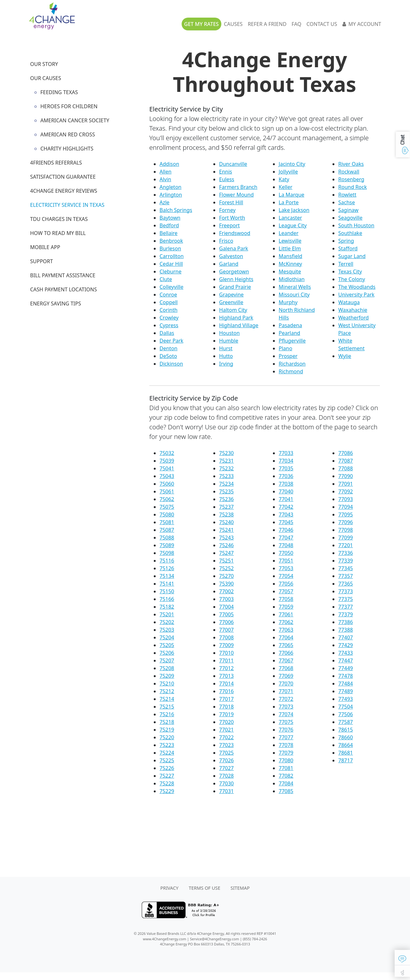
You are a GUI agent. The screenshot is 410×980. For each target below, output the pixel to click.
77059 (286, 607)
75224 (167, 753)
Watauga (349, 302)
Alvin (165, 179)
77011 (226, 660)
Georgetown (234, 271)
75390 (226, 584)
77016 (226, 691)
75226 (167, 768)
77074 (286, 714)
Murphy (288, 302)
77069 (286, 676)
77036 (286, 476)
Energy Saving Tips (56, 304)
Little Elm (290, 248)
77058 (286, 599)
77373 (346, 591)
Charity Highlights (67, 149)
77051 (286, 561)
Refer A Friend (267, 24)
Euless (227, 179)
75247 (226, 553)
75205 (167, 645)
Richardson (292, 364)
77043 (286, 514)
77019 (226, 714)
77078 (286, 745)
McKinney (290, 264)
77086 (346, 453)
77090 (346, 476)
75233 (226, 476)
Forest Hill (231, 202)
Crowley (169, 318)
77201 (346, 545)
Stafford (348, 248)
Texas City (350, 271)
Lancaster (290, 218)
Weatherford (353, 318)
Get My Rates (201, 24)
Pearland (289, 333)
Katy (284, 179)
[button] (402, 958)
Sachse (347, 202)
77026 (226, 760)
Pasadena (290, 325)
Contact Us (322, 24)
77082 (286, 776)
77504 (346, 707)
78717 (346, 760)
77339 (346, 561)
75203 (167, 630)
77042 (286, 507)
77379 (346, 614)
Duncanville (233, 164)
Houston (229, 333)
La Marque (291, 195)
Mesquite (290, 271)
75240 (226, 522)
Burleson (170, 248)
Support (41, 261)
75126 (167, 568)
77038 (286, 484)
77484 (346, 684)
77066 (286, 653)
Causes (233, 24)
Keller (286, 187)
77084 (286, 783)
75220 (167, 737)
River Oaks (351, 164)
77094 (346, 507)
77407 (346, 637)
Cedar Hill (171, 264)
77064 (286, 637)
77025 (226, 753)
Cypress (169, 325)
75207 (167, 660)
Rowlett (347, 195)
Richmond (291, 371)
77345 (346, 568)
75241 (226, 530)
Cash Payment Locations (64, 289)
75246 (226, 545)
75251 (226, 561)
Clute (166, 279)
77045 (286, 522)
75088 (167, 538)
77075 (286, 722)
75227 (167, 776)
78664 (346, 745)
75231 (226, 461)
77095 (346, 514)
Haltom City (233, 310)
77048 (286, 545)
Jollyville (288, 172)
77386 (346, 622)
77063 (286, 630)
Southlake (350, 233)
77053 (286, 568)
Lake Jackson (294, 210)
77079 (286, 753)
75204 (167, 637)
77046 (286, 530)
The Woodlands (357, 287)
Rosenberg (351, 179)
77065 (286, 645)
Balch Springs (176, 210)
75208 (167, 668)
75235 (226, 491)
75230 (226, 453)
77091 (346, 484)
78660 (346, 737)
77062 (286, 622)
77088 (346, 468)
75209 (167, 676)
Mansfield (291, 256)
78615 (346, 730)
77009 (226, 645)
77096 (346, 522)
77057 (286, 591)
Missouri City (294, 295)
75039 (167, 461)
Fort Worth (232, 218)
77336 (346, 553)
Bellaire (168, 233)
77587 (346, 722)
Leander (289, 233)
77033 (286, 453)
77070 (286, 684)
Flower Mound (236, 195)
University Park (356, 295)
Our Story (44, 64)
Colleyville (171, 287)
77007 (226, 630)
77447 (346, 660)
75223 (167, 745)
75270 (226, 576)
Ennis (225, 172)
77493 (346, 699)
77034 (286, 461)
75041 (167, 468)
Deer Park (171, 341)
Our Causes (46, 78)
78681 (346, 753)
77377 (346, 607)
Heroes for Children (69, 106)
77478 (346, 676)
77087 (346, 461)
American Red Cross (68, 134)
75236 (226, 499)
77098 (346, 530)
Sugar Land (352, 256)
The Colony (352, 279)
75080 (167, 514)
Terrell (346, 264)
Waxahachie (353, 310)
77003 (226, 599)
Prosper (288, 356)
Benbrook (171, 241)
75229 (167, 791)
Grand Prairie (235, 287)
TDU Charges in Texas (59, 219)
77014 (226, 684)
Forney (227, 210)
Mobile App (45, 247)
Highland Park (236, 318)
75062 (167, 499)
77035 (286, 468)
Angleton (170, 187)
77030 (226, 783)
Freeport (230, 225)
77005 (226, 614)
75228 (167, 783)
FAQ (296, 24)
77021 (226, 730)
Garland (229, 264)
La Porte (289, 202)
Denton (168, 348)
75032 (167, 453)
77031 (226, 791)
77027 (226, 768)
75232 (226, 468)
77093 (346, 499)
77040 (286, 491)
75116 (167, 561)
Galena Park (234, 248)
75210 (167, 684)
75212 (167, 691)
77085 (286, 791)
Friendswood (235, 233)
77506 (346, 714)
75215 (167, 707)
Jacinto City (292, 164)
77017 (226, 699)
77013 (226, 676)
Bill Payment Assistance (63, 275)
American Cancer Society (75, 120)
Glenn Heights (236, 279)
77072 (286, 699)
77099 (346, 538)
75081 (167, 522)
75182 (167, 607)
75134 (167, 576)
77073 (286, 707)
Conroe (168, 295)
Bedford (169, 225)
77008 (226, 637)
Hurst (226, 348)
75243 (226, 538)
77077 (286, 737)
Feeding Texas (59, 92)
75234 (226, 484)
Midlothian (292, 279)
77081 (286, 768)
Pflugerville (292, 341)
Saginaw (348, 210)
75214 (167, 699)
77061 (286, 614)
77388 (346, 630)
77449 (346, 668)
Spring (346, 241)
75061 (167, 491)
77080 (286, 760)
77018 (226, 707)
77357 (346, 576)
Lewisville (290, 241)
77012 (226, 668)
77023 (226, 745)
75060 (167, 484)
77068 (286, 668)
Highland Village (239, 325)
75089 (167, 545)
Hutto (226, 356)
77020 (226, 722)
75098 (167, 553)
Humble (229, 341)
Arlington (171, 195)
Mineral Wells (295, 287)
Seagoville (350, 218)
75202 (167, 622)
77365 (346, 584)
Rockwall (349, 172)
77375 (346, 599)
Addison (169, 164)
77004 (226, 607)
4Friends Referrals (56, 163)
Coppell (169, 302)
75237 (226, 507)
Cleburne (171, 271)
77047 (286, 538)
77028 (226, 776)
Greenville (231, 302)
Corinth (168, 310)
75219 (167, 730)
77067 (286, 660)
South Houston (356, 225)
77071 (286, 691)
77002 (226, 591)
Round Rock (353, 187)
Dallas (167, 333)
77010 (226, 653)
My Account (365, 24)
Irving (226, 364)
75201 (167, 614)
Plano (285, 348)
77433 (346, 653)
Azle (164, 202)
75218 (167, 722)
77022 (226, 737)
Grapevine (231, 295)
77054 (286, 576)
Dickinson (171, 364)
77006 (226, 622)
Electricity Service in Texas (67, 205)
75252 (226, 568)
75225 (167, 760)
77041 (286, 499)
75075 (167, 507)
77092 (346, 491)
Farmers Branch (238, 187)
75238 (226, 514)
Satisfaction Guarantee (63, 177)
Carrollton (172, 256)
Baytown (170, 218)
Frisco (226, 241)
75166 (167, 599)
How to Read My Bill (58, 233)
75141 (167, 584)
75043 (167, 476)
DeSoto (168, 356)
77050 (286, 553)
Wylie (345, 356)
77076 (286, 730)
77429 (346, 645)
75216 (167, 714)
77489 (346, 691)
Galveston (231, 256)
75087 (167, 530)
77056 (286, 584)
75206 (167, 653)
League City (293, 225)
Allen (165, 172)
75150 (167, 591)
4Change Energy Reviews (64, 191)
